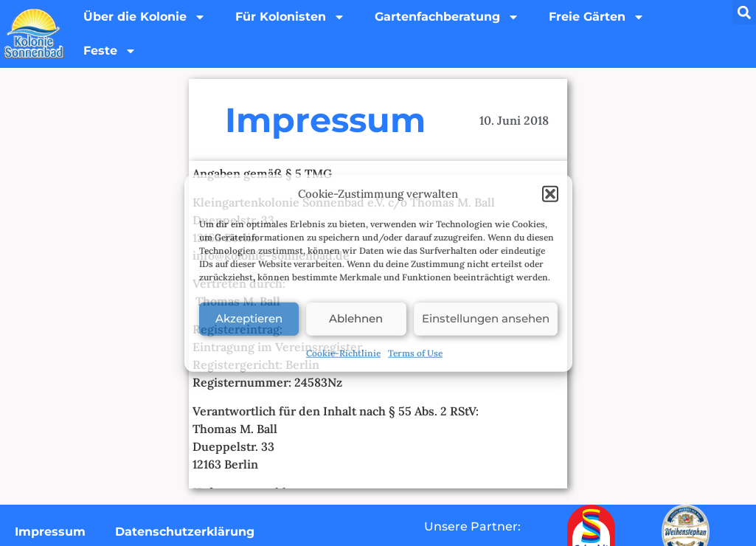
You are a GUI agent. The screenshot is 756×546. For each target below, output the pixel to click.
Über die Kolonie (145, 17)
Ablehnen (356, 318)
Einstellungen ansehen (486, 318)
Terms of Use (415, 352)
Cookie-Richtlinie (343, 352)
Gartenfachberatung (447, 17)
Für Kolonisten (290, 17)
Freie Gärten (597, 17)
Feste (110, 51)
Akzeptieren (249, 318)
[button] (550, 194)
